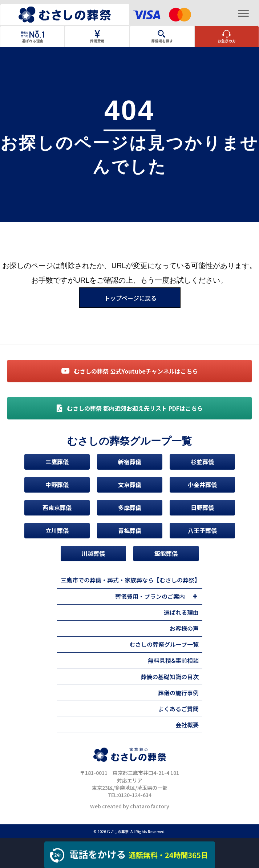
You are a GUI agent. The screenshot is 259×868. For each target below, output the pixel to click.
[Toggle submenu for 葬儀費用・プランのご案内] (195, 596)
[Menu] (243, 13)
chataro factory (150, 806)
